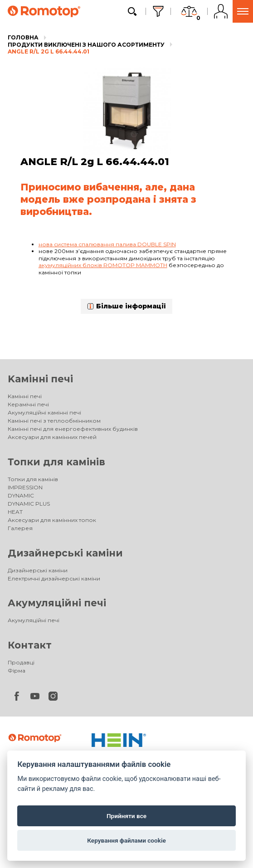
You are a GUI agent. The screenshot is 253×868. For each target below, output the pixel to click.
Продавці (21, 662)
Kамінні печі (40, 379)
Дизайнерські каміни (65, 553)
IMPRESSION (25, 487)
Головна (23, 37)
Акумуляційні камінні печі (44, 412)
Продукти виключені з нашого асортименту (86, 45)
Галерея (20, 528)
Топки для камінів (56, 462)
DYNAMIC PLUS (29, 504)
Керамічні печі (28, 404)
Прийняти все (126, 816)
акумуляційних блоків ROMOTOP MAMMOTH (103, 265)
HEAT (15, 512)
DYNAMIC (21, 495)
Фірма (17, 671)
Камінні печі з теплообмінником (54, 421)
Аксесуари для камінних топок (52, 520)
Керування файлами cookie (126, 840)
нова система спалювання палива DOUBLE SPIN (107, 244)
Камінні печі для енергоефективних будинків (73, 429)
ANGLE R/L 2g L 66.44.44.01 (49, 51)
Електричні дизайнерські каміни (54, 578)
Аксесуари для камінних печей (52, 437)
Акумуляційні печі (57, 603)
